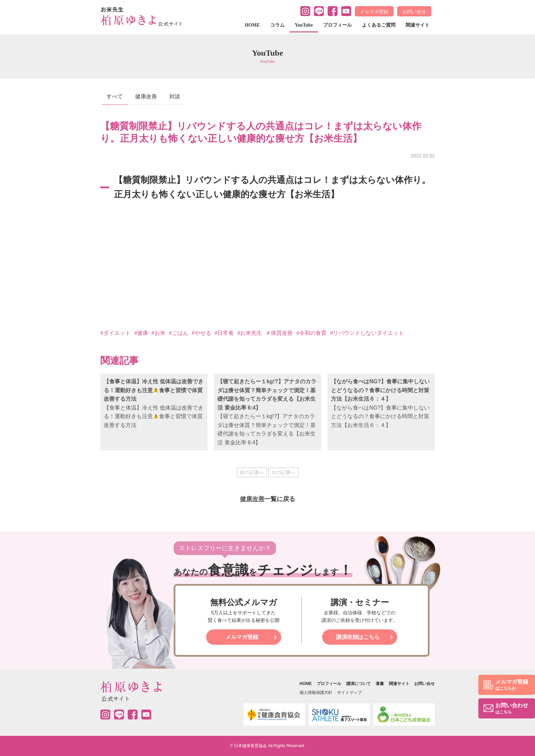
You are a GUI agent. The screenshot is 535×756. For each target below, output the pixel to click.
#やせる (201, 333)
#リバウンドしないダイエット (367, 333)
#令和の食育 (311, 333)
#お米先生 (250, 333)
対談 (175, 96)
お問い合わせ (512, 709)
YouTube (304, 25)
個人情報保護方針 (316, 693)
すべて (115, 96)
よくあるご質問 (379, 25)
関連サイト (418, 25)
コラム (277, 25)
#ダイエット (115, 333)
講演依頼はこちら (358, 637)
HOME (252, 25)
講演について (359, 684)
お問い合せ (414, 12)
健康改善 (146, 96)
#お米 (158, 333)
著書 (380, 684)
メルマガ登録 (374, 12)
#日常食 (224, 333)
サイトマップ (349, 693)
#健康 (141, 333)
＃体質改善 (279, 333)
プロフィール (337, 25)
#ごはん (179, 333)
